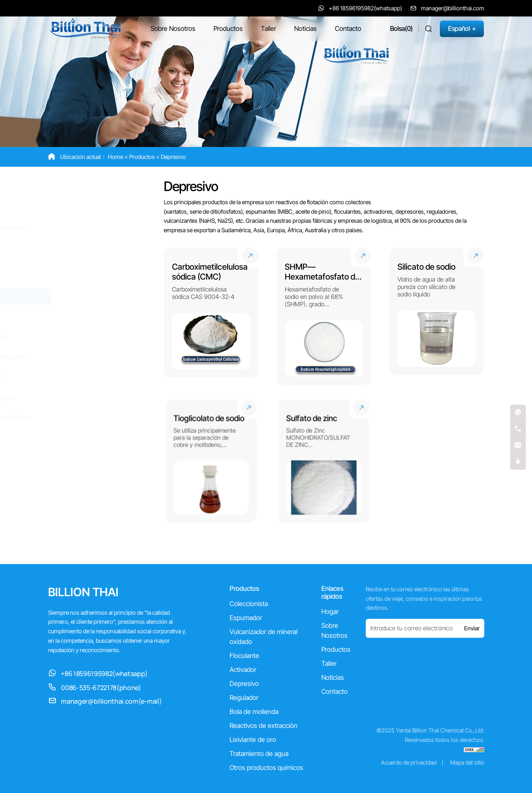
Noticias (333, 677)
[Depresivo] (100, 296)
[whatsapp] (518, 413)
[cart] (401, 29)
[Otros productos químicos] (100, 418)
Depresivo (173, 157)
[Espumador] (100, 207)
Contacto (335, 691)
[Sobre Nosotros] (173, 29)
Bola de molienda (254, 711)
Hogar (330, 611)
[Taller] (268, 29)
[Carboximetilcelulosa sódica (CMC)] (211, 316)
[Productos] (228, 29)
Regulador (244, 697)
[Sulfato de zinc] (324, 461)
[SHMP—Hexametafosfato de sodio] (324, 316)
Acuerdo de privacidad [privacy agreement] (409, 762)
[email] (518, 446)
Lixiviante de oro (253, 739)
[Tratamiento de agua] (100, 398)
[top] (518, 462)
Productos (142, 157)
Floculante (244, 655)
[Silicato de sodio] (437, 316)
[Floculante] (100, 255)
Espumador (246, 618)
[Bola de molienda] (100, 337)
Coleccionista (249, 604)
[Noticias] (305, 29)
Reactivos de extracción (264, 725)
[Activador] (100, 276)
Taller (329, 663)
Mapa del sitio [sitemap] (467, 762)
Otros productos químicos (266, 767)
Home (115, 157)
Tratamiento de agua (259, 753)
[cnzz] (474, 749)
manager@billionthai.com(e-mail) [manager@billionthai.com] (111, 701)
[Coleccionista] (100, 187)
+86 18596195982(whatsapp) (104, 674)
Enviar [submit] (472, 628)
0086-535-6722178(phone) (101, 688)
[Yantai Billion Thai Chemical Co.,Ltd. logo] (85, 28)
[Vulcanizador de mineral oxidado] (100, 231)
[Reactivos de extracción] (100, 357)
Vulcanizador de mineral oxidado (264, 637)
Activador (243, 669)
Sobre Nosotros (335, 630)
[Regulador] (100, 316)
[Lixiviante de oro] (100, 377)
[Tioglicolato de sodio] (211, 461)
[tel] (518, 429)
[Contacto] (348, 29)
